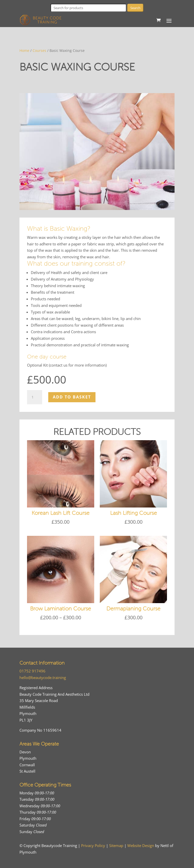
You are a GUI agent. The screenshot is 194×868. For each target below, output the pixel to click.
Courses (39, 50)
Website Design (141, 845)
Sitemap (116, 845)
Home (24, 50)
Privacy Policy (93, 845)
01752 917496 (32, 671)
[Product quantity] (35, 397)
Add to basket (72, 397)
